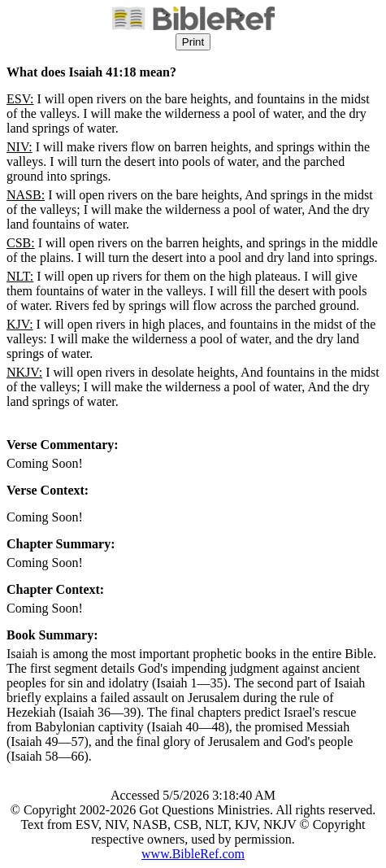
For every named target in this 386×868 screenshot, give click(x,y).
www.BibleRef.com (193, 854)
